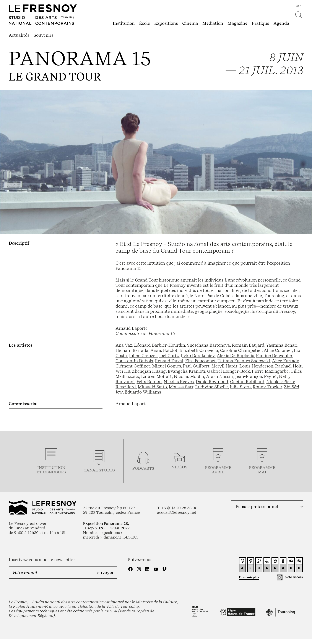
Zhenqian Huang (149, 371)
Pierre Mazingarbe (270, 371)
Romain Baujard (248, 345)
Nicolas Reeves (179, 382)
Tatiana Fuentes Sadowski (244, 361)
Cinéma (190, 23)
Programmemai (262, 470)
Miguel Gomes (167, 366)
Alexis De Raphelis (235, 356)
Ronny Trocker (267, 387)
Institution (124, 23)
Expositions (166, 23)
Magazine (237, 23)
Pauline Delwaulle (274, 356)
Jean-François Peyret (256, 376)
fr (297, 6)
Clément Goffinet (133, 366)
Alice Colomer (278, 350)
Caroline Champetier (241, 350)
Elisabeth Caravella (199, 350)
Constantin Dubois (134, 361)
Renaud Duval (169, 361)
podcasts (143, 468)
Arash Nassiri (220, 376)
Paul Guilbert (196, 366)
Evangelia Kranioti (186, 371)
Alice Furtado (286, 361)
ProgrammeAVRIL (218, 470)
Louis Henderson (256, 366)
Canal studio (99, 470)
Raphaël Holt (288, 366)
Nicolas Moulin (189, 376)
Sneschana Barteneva (208, 345)
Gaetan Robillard (247, 382)
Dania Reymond (212, 382)
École (145, 23)
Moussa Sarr (181, 387)
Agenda (281, 23)
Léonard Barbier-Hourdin (160, 345)
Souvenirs (43, 35)
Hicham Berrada (132, 350)
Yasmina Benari (282, 345)
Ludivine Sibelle (211, 387)
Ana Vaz (124, 345)
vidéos (180, 467)
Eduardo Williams (143, 392)
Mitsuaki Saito (152, 387)
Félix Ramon (149, 382)
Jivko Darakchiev (198, 356)
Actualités (19, 35)
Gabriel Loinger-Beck (228, 371)
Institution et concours (51, 470)
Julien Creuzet (143, 356)
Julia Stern (240, 387)
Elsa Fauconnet (201, 361)
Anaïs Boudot (164, 350)
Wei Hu (123, 371)
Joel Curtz (169, 356)
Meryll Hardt (224, 366)
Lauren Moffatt (156, 376)
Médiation (213, 23)
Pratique (260, 23)
